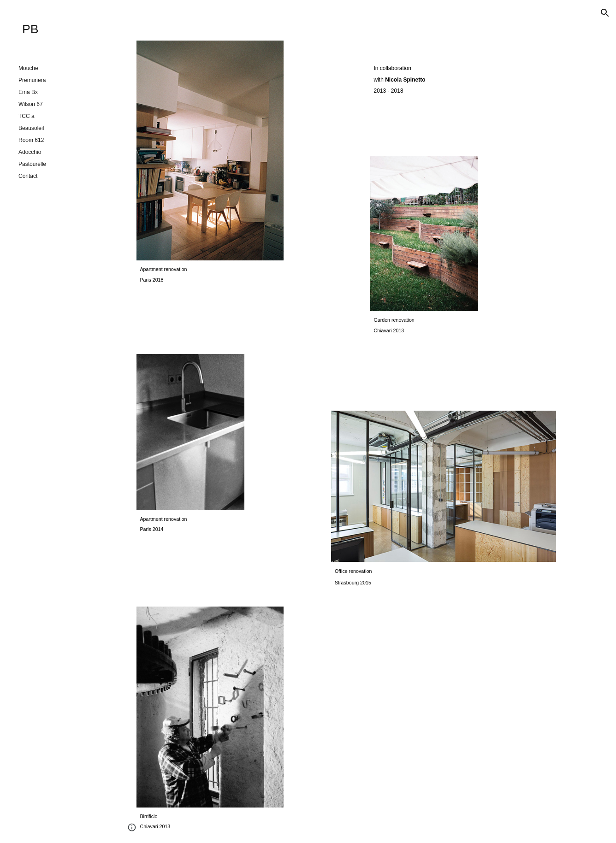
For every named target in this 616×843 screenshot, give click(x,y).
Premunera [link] (32, 80)
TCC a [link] (27, 116)
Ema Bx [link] (28, 92)
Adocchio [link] (30, 152)
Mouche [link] (28, 68)
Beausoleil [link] (31, 128)
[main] (210, 274)
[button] (605, 13)
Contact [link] (28, 176)
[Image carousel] (210, 150)
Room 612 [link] (31, 140)
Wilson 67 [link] (31, 104)
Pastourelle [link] (32, 164)
